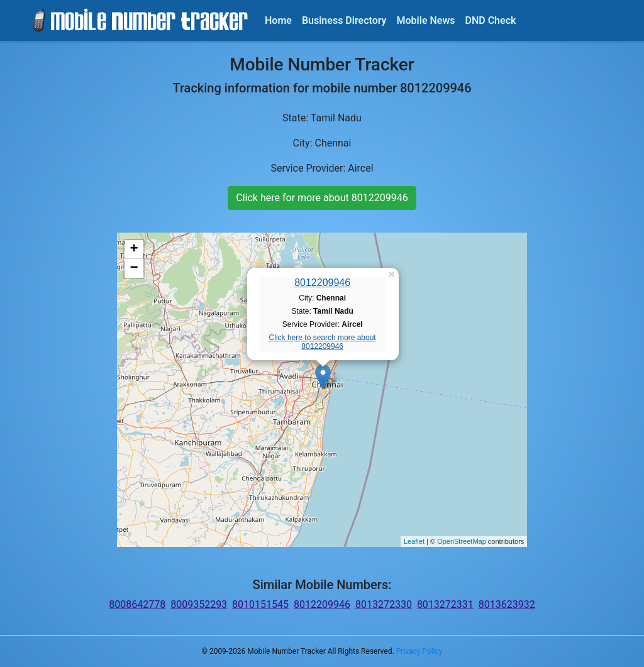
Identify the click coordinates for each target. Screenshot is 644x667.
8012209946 (322, 283)
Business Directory (344, 20)
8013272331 (445, 604)
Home (278, 20)
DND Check (490, 20)
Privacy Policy (419, 651)
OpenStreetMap (462, 541)
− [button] (134, 268)
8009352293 (199, 604)
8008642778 (137, 604)
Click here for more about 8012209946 (322, 198)
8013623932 (507, 604)
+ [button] (134, 250)
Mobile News (426, 20)
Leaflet (414, 541)
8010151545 (260, 604)
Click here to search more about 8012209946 (323, 342)
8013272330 (384, 604)
